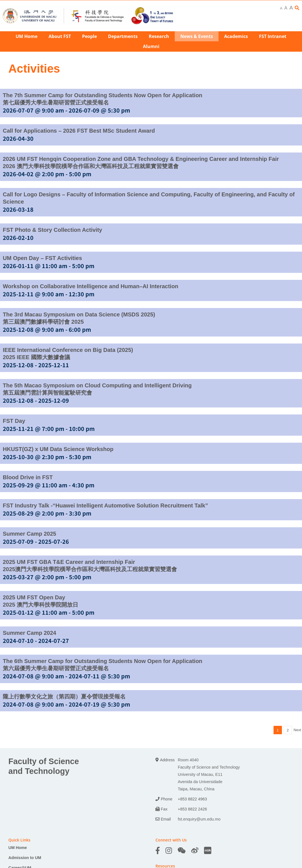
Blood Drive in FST (28, 477)
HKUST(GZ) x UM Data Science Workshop (58, 449)
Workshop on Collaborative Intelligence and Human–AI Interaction (91, 286)
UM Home (18, 848)
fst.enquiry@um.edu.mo (199, 819)
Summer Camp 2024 (29, 633)
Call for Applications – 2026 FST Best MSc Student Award (79, 131)
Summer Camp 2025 (29, 534)
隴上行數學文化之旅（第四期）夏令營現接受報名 (64, 697)
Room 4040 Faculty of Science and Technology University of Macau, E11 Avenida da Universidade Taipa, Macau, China (209, 774)
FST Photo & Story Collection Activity (52, 230)
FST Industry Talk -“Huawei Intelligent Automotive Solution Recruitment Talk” (105, 505)
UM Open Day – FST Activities (42, 258)
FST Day (14, 421)
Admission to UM (25, 858)
